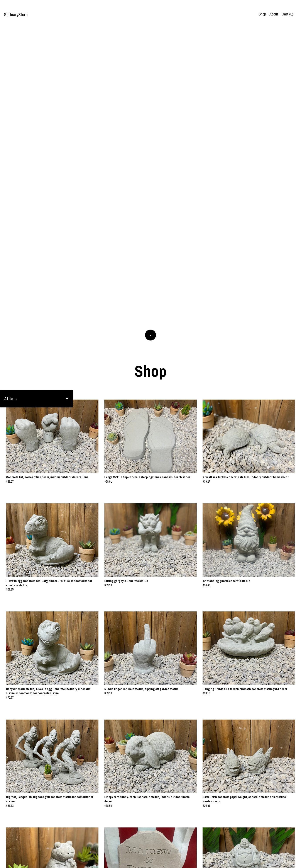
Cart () (287, 14)
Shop (262, 14)
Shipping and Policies (275, 861)
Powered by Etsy (49, 861)
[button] (36, 99)
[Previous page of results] (125, 850)
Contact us (250, 861)
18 (171, 850)
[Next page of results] (177, 850)
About (274, 14)
